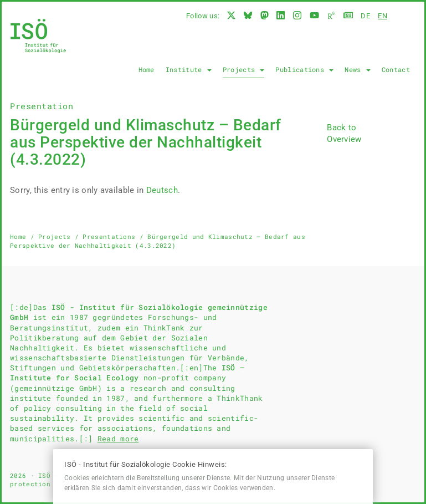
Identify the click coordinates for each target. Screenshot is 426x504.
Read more (118, 439)
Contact (396, 69)
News (358, 69)
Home (147, 69)
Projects (244, 69)
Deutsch (162, 190)
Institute (189, 69)
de (365, 16)
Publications (304, 69)
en (383, 16)
